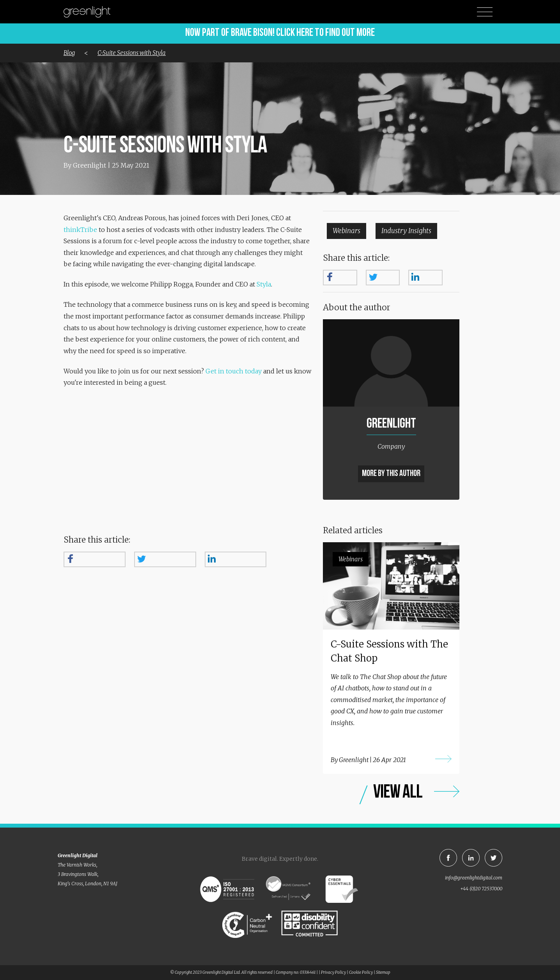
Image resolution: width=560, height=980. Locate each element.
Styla (264, 284)
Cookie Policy (361, 972)
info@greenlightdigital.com (474, 878)
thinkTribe (80, 230)
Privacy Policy (333, 972)
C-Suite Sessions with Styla (132, 53)
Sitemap (383, 972)
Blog (69, 53)
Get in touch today (234, 371)
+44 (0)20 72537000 (481, 889)
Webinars (346, 231)
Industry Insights (406, 231)
